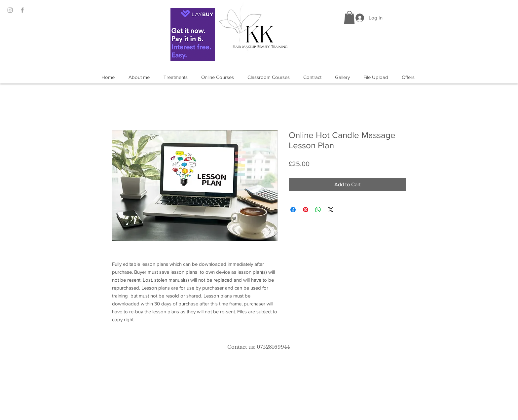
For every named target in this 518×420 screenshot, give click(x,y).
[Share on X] (331, 210)
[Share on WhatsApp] (318, 210)
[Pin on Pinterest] (306, 210)
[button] (349, 17)
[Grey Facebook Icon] (22, 10)
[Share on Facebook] (293, 210)
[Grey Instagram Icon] (10, 10)
